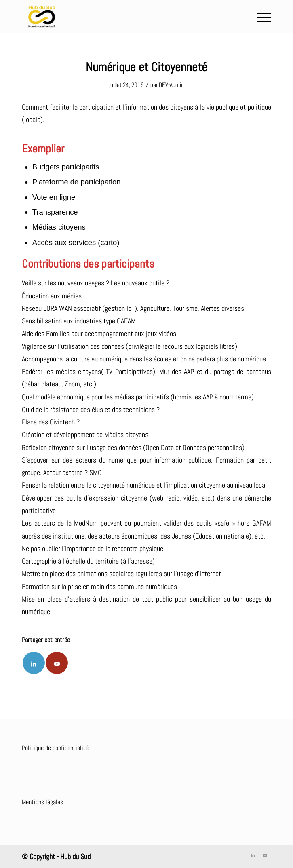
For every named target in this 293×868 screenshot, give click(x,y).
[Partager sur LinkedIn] (34, 663)
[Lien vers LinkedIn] (253, 855)
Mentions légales (42, 802)
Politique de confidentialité (55, 748)
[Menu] (260, 17)
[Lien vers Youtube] (57, 663)
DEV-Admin (171, 85)
